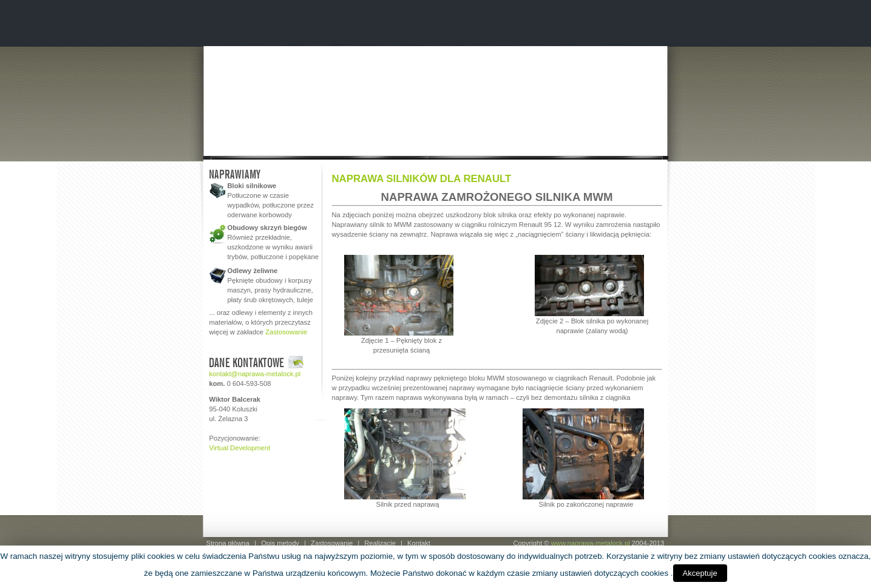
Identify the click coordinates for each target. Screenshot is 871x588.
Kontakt (419, 543)
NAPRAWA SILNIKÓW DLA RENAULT (422, 179)
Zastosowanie (286, 332)
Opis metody (280, 543)
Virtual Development (240, 448)
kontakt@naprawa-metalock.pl (255, 374)
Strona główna (228, 543)
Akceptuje (700, 573)
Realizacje (380, 543)
